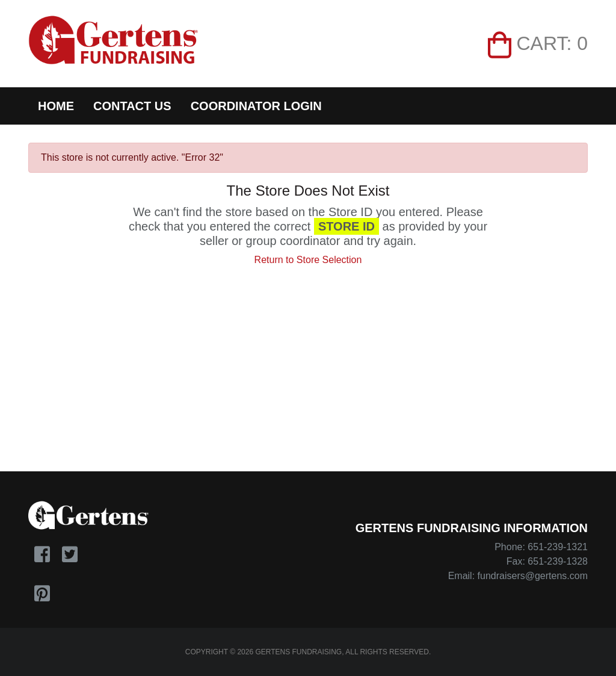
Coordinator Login (256, 106)
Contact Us (132, 106)
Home (56, 106)
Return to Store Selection (308, 260)
